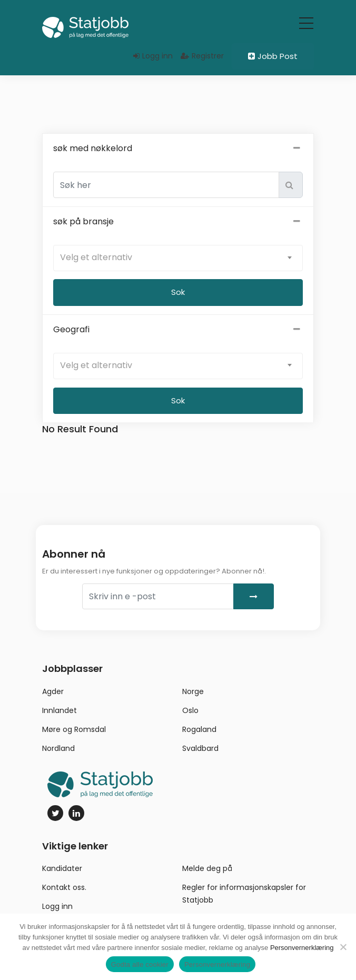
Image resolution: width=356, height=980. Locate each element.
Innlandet (60, 714)
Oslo (190, 714)
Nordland (58, 751)
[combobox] (178, 262)
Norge (193, 695)
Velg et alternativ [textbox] (96, 261)
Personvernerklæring (302, 948)
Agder (53, 695)
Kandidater (62, 872)
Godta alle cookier (140, 964)
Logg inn (153, 56)
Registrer (202, 56)
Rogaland (199, 732)
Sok (178, 404)
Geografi (178, 333)
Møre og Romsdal (74, 732)
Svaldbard (200, 751)
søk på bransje (178, 225)
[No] (343, 947)
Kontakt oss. (64, 891)
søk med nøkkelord (178, 152)
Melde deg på (207, 872)
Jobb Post (273, 56)
